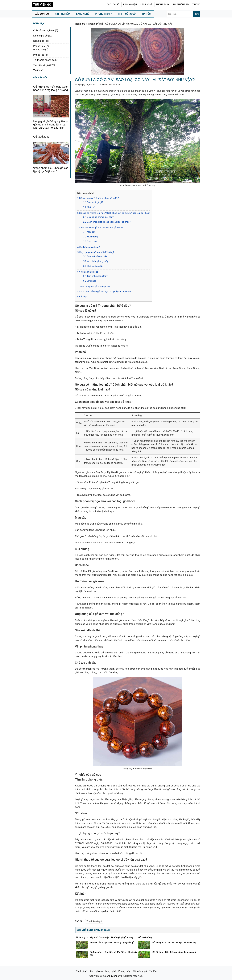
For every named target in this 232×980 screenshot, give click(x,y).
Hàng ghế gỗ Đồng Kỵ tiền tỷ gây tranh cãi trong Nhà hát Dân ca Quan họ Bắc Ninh (50, 125)
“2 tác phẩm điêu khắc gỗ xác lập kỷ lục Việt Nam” (51, 170)
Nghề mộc (39, 41)
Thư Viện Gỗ (42, 5)
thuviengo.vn (115, 976)
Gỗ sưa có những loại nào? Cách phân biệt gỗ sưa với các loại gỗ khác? (114, 213)
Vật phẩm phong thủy (96, 261)
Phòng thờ (39, 55)
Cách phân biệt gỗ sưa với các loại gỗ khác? (107, 222)
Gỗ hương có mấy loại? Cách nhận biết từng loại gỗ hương (51, 88)
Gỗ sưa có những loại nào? (98, 217)
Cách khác (90, 241)
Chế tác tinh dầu (93, 266)
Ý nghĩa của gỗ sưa (88, 272)
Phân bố (89, 207)
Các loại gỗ (113, 5)
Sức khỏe (90, 281)
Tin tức (196, 5)
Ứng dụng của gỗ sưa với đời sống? (96, 252)
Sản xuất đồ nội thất (95, 256)
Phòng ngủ (39, 50)
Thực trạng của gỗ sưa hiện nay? (94, 287)
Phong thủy (163, 5)
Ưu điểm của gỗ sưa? (89, 247)
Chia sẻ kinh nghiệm (44, 30)
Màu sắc (89, 232)
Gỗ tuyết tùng (41, 137)
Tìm (197, 14)
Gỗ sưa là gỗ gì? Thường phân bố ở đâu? (98, 198)
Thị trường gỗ (181, 5)
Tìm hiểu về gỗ (95, 24)
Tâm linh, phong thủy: (96, 276)
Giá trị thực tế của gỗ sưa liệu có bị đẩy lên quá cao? (104, 292)
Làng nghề (146, 5)
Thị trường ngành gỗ (44, 60)
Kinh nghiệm (130, 5)
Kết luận (82, 297)
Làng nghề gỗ (40, 36)
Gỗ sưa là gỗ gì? (93, 202)
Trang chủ (80, 24)
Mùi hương (90, 237)
